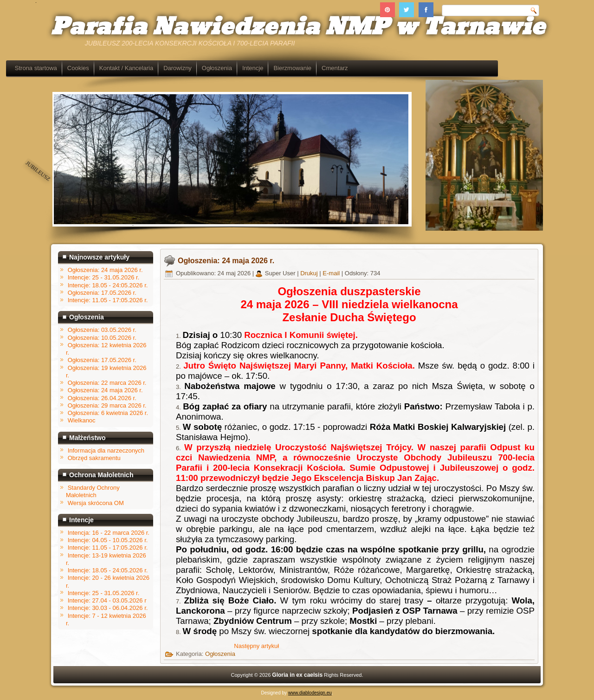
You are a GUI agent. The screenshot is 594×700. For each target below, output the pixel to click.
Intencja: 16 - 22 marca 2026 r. (109, 533)
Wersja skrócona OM (96, 503)
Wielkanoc (82, 420)
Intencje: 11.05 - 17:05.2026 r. (108, 548)
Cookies (123, 68)
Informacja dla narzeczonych (106, 450)
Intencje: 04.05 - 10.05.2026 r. (108, 540)
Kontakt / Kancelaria (171, 68)
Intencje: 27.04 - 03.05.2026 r (107, 600)
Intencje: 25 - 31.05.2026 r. (104, 593)
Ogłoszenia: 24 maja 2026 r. (105, 390)
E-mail (332, 273)
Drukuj (310, 273)
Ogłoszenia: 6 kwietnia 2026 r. (108, 413)
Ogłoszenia (262, 68)
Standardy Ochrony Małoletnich (93, 491)
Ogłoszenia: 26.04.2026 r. (102, 398)
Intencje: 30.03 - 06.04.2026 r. (108, 608)
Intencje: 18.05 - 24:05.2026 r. (108, 570)
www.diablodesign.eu (310, 693)
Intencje (298, 68)
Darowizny (223, 68)
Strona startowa (81, 68)
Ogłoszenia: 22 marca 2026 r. (107, 383)
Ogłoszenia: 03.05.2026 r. (102, 330)
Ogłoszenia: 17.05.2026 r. (102, 360)
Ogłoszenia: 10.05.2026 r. (102, 338)
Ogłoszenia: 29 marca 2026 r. (107, 405)
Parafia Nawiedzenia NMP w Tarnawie (298, 27)
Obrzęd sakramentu (94, 458)
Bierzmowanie (338, 68)
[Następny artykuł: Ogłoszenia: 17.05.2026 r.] (256, 646)
